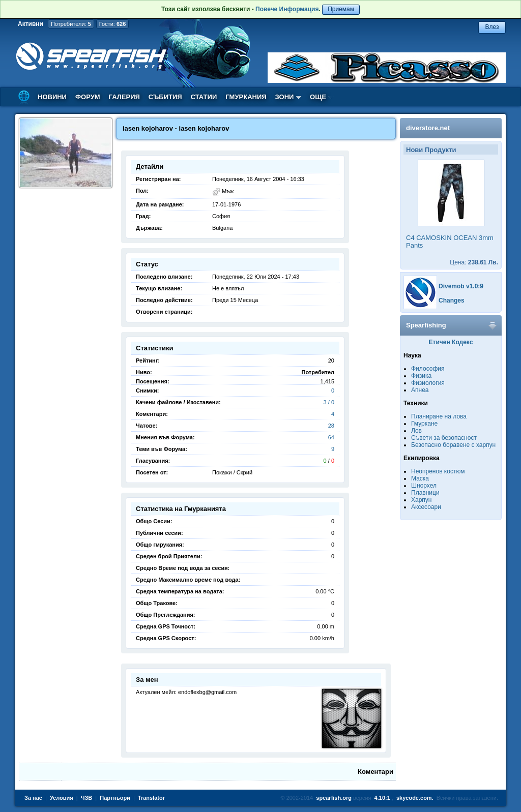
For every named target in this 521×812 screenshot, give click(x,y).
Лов (416, 431)
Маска (420, 478)
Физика (421, 376)
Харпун (421, 500)
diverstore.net (428, 128)
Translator (151, 798)
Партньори (115, 798)
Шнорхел (424, 486)
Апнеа (420, 390)
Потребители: (71, 24)
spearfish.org (334, 798)
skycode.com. (415, 798)
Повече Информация (287, 9)
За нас (33, 798)
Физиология (428, 383)
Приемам (341, 9)
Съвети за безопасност (444, 438)
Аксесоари (426, 507)
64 (331, 437)
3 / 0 (329, 402)
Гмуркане (424, 424)
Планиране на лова (439, 416)
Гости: (113, 24)
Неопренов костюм (438, 471)
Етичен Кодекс (451, 342)
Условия (62, 798)
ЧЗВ (87, 798)
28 (331, 426)
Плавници (425, 493)
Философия (428, 369)
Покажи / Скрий (232, 472)
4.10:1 (382, 798)
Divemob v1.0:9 (461, 286)
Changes (452, 300)
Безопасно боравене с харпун (453, 445)
